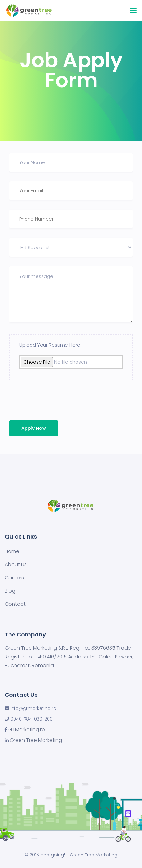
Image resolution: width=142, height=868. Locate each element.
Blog (10, 591)
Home (12, 551)
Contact (15, 604)
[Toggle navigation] (133, 10)
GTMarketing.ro (27, 730)
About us (16, 564)
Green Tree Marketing (36, 740)
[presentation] (53, 402)
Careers (14, 578)
